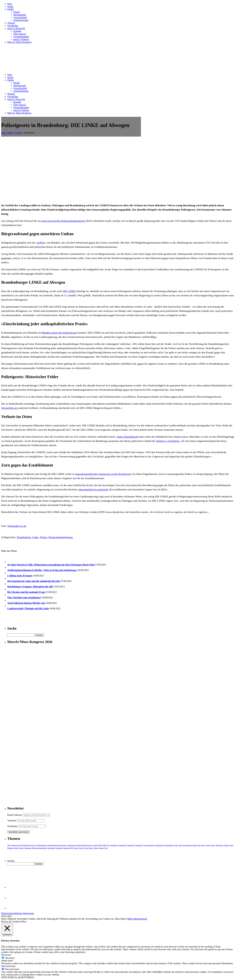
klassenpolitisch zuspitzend (93, 489)
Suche (10, 6)
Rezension (59, 848)
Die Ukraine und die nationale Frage (26, 592)
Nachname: (13, 826)
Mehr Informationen (137, 919)
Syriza (86, 848)
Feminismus (122, 845)
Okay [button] (117, 919)
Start (10, 4)
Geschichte (13, 26)
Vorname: (12, 821)
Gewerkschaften (148, 845)
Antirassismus (72, 845)
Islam (176, 845)
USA (106, 848)
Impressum (28, 913)
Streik (76, 848)
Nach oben (6, 916)
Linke (35, 537)
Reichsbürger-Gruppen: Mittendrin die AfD (30, 587)
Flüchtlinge (131, 845)
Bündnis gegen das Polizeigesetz (59, 333)
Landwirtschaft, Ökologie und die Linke (28, 608)
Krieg (199, 845)
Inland (16, 12)
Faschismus (114, 845)
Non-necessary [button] (8, 966)
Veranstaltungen (21, 37)
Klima (195, 845)
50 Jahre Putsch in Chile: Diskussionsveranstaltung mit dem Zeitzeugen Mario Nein (51, 565)
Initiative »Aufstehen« (168, 441)
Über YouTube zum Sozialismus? (24, 598)
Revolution (52, 848)
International (20, 15)
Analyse (33, 845)
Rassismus (28, 848)
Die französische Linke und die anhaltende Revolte (34, 581)
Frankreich (139, 845)
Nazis (232, 845)
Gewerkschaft (20, 17)
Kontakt (17, 31)
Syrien (81, 848)
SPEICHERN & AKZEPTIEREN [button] (18, 977)
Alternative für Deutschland (20, 845)
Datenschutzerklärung (12, 913)
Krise (203, 845)
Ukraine (101, 848)
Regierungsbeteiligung (61, 537)
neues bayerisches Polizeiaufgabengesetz (63, 221)
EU (108, 845)
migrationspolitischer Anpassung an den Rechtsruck (103, 474)
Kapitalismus (187, 845)
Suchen (11, 861)
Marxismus (220, 845)
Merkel (227, 845)
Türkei (96, 848)
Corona (95, 845)
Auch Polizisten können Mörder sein (26, 603)
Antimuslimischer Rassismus (57, 845)
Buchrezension (87, 845)
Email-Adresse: (15, 815)
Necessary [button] (6, 955)
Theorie (11, 23)
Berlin (79, 845)
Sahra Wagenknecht (127, 437)
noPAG (41, 243)
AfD (9, 845)
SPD (72, 848)
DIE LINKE (7, 133)
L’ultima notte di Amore (20, 576)
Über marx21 (20, 34)
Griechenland (159, 845)
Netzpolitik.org (9, 408)
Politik (11, 9)
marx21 (213, 845)
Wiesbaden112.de (17, 526)
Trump (91, 848)
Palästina (10, 848)
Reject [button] (124, 919)
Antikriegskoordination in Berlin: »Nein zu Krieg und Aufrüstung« (42, 570)
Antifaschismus (21, 20)
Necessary (10, 958)
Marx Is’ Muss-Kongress (19, 42)
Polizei (44, 537)
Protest (21, 848)
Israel (180, 845)
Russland (67, 848)
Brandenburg (24, 537)
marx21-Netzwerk (16, 28)
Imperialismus (169, 845)
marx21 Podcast (21, 39)
